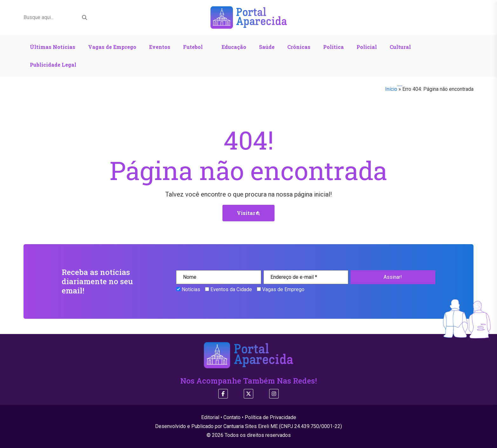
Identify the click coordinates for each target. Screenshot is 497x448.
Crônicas (299, 47)
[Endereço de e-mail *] (306, 277)
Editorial (210, 417)
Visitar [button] (248, 213)
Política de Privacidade (270, 417)
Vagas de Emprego (112, 47)
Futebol (193, 47)
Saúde (267, 47)
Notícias (188, 289)
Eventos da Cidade (228, 289)
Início (391, 89)
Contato (232, 417)
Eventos (160, 47)
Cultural (400, 47)
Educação (234, 47)
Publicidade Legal (53, 65)
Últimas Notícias (53, 47)
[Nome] (218, 277)
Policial (367, 47)
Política (334, 47)
